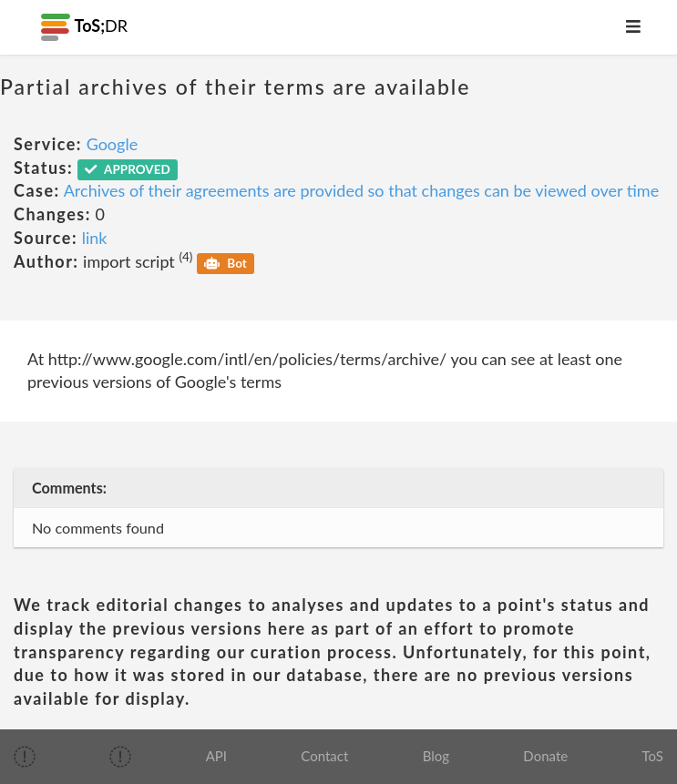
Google (113, 144)
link (95, 238)
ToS (652, 756)
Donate (545, 756)
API (216, 756)
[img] (25, 757)
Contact (324, 756)
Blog (436, 756)
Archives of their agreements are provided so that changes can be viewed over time (361, 190)
